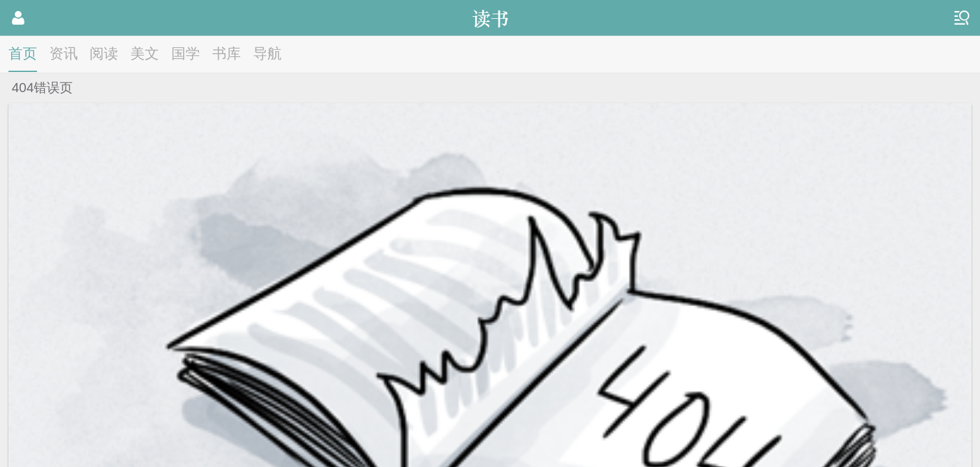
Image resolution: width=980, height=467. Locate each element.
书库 (227, 54)
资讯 (64, 54)
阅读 (104, 54)
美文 (145, 54)
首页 (23, 54)
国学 (186, 54)
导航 (267, 54)
